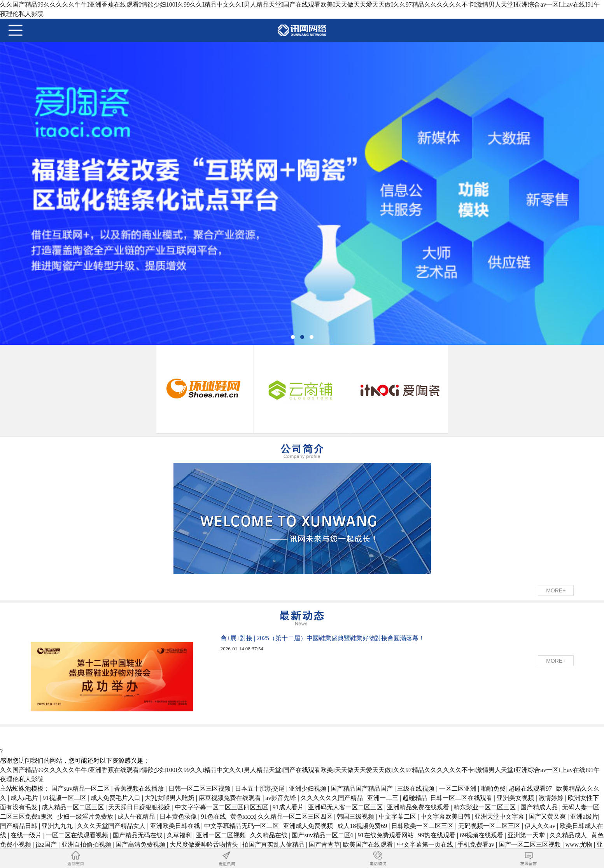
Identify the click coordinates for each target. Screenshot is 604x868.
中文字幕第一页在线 (426, 844)
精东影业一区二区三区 (485, 807)
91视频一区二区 (65, 798)
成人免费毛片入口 (116, 798)
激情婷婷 (552, 798)
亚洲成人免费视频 (309, 826)
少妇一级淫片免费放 (86, 816)
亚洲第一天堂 (527, 835)
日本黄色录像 (179, 816)
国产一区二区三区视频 (530, 844)
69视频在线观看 (482, 835)
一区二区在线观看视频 (78, 835)
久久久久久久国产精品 (333, 798)
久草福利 (180, 835)
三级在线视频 (417, 789)
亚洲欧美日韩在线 (176, 826)
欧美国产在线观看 (369, 844)
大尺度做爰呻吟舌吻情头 (205, 844)
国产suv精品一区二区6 (323, 835)
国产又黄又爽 (548, 816)
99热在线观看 (438, 835)
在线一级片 (27, 835)
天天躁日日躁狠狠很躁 (140, 807)
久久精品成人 (569, 835)
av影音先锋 (281, 798)
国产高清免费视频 (141, 844)
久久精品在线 (270, 835)
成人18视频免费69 (363, 826)
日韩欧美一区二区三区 (423, 826)
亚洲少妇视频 (308, 789)
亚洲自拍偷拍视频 (87, 844)
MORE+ (556, 590)
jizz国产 (47, 844)
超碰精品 (415, 798)
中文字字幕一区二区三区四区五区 (222, 807)
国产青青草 (324, 844)
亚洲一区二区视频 (222, 835)
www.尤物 (579, 844)
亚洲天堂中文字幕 (500, 816)
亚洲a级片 (584, 816)
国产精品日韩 (19, 826)
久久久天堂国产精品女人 (112, 826)
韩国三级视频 (356, 816)
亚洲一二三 (383, 798)
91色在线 (214, 816)
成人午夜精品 (137, 816)
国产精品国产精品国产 (362, 789)
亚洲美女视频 (516, 798)
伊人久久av (541, 826)
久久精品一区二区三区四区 (296, 816)
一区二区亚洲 (459, 789)
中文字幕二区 (398, 816)
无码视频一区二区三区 (490, 826)
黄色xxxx (243, 816)
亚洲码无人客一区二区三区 (346, 807)
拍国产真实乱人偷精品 (274, 844)
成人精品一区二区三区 (74, 807)
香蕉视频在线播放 (140, 789)
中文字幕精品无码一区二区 (242, 826)
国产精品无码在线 (138, 835)
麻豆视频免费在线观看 (231, 798)
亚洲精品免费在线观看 (419, 807)
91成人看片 (289, 807)
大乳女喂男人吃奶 (170, 798)
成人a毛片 (25, 798)
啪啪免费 (493, 789)
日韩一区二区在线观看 (462, 798)
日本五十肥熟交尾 (261, 789)
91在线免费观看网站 (387, 835)
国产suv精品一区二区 (81, 789)
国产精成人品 (540, 807)
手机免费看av (477, 844)
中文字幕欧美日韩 (446, 816)
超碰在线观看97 (531, 789)
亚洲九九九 (58, 826)
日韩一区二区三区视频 (200, 789)
